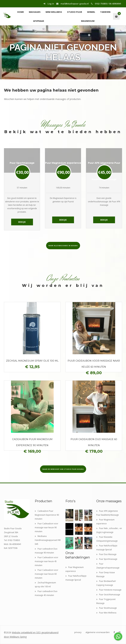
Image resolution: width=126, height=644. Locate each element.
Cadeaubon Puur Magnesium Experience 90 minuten (47, 515)
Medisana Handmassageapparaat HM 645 (48, 540)
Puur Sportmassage (107, 559)
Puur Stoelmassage (107, 608)
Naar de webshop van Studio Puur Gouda (63, 469)
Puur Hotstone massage (109, 590)
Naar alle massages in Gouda (63, 246)
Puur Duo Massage (106, 554)
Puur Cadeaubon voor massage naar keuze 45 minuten (47, 561)
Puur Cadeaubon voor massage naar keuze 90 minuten (47, 527)
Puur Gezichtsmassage (108, 595)
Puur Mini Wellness (106, 613)
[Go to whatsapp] (118, 636)
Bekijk (22, 222)
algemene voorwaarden (98, 632)
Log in (49, 4)
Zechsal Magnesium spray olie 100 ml (32, 361)
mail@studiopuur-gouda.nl (73, 4)
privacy (78, 632)
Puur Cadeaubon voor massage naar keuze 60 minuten (47, 574)
